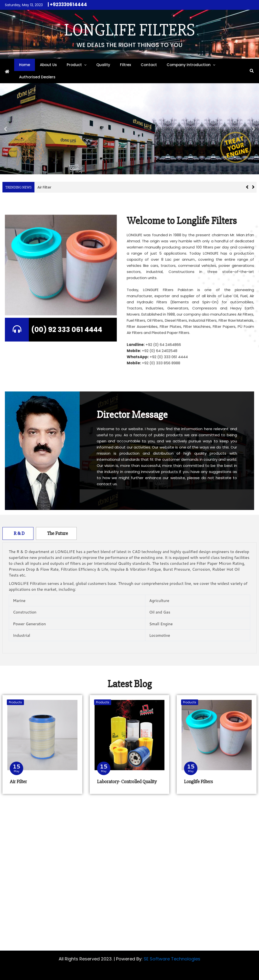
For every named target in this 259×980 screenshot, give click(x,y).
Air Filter (44, 187)
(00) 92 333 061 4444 (67, 330)
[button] (84, 65)
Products (15, 702)
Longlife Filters (129, 30)
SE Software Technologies (172, 959)
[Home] (7, 71)
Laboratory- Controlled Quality (127, 782)
